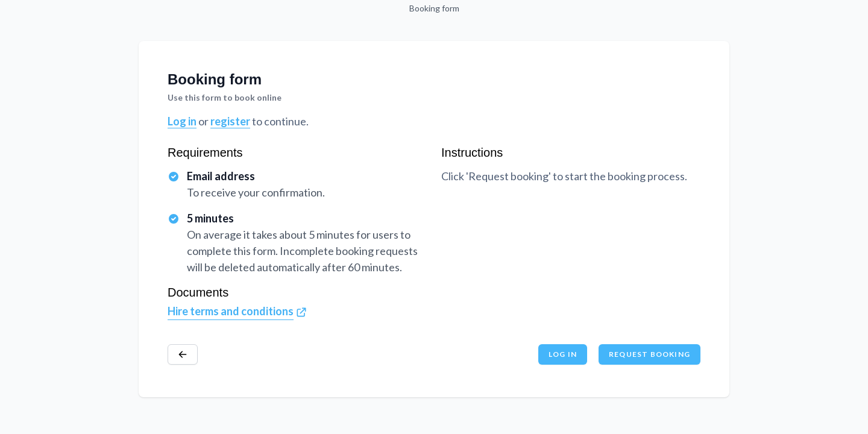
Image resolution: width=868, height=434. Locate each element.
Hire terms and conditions (231, 311)
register (230, 121)
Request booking (649, 354)
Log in (182, 121)
